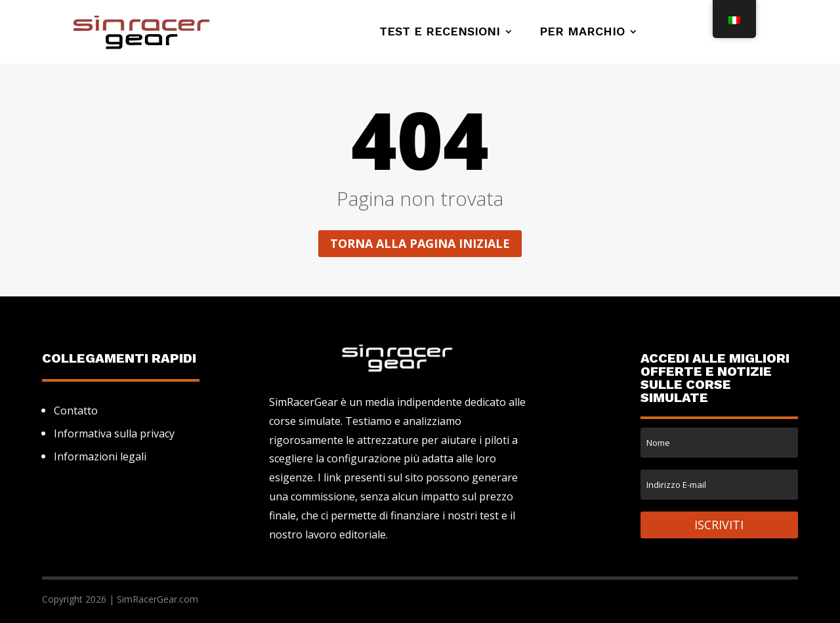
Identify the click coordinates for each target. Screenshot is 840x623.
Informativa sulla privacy (114, 433)
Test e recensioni (440, 32)
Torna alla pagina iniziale (420, 243)
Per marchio (582, 32)
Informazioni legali (100, 456)
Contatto (76, 411)
